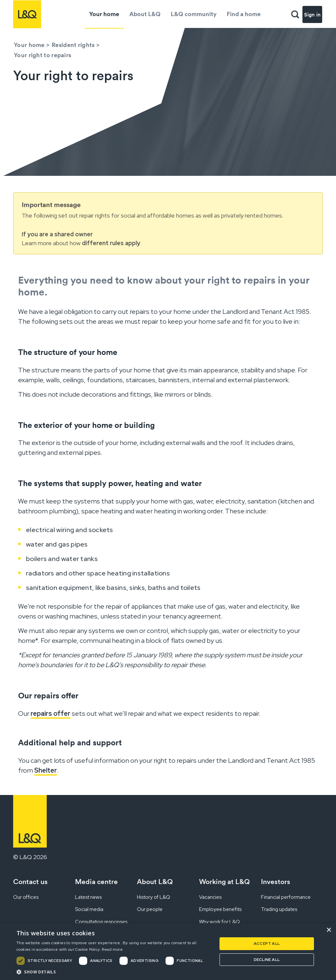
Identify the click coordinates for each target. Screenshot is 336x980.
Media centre (96, 882)
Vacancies (210, 897)
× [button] (329, 930)
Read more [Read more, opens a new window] (112, 949)
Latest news (88, 897)
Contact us (30, 882)
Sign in (312, 14)
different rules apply (111, 243)
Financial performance (286, 897)
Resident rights (73, 45)
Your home (104, 14)
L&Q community (194, 14)
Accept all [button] (267, 944)
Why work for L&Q (220, 922)
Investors (276, 882)
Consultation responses (101, 922)
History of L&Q (154, 897)
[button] (114, 972)
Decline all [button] (267, 960)
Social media (89, 909)
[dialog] (168, 952)
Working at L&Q (224, 882)
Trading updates (279, 909)
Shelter (46, 770)
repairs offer (51, 713)
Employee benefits (220, 909)
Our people (150, 909)
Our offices (26, 897)
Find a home (244, 14)
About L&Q (145, 14)
